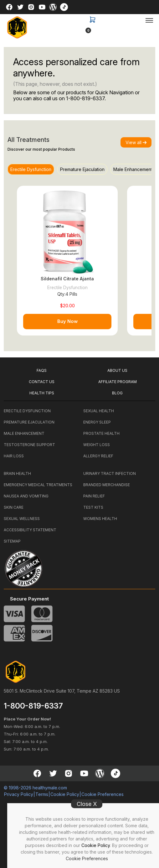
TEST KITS (93, 507)
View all (136, 142)
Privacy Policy (19, 794)
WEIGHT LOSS (97, 445)
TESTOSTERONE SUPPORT (29, 445)
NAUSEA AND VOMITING (26, 496)
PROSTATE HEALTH (101, 433)
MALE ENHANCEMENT (24, 433)
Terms (42, 794)
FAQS (42, 370)
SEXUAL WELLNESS (22, 519)
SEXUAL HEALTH (99, 411)
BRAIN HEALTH (17, 473)
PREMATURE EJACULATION (29, 422)
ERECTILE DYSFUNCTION (27, 411)
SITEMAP (12, 541)
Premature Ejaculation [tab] (82, 169)
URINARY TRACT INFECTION (110, 473)
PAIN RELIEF (94, 496)
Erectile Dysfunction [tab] (31, 169)
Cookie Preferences (87, 858)
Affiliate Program (118, 382)
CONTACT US (42, 382)
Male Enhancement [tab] (133, 169)
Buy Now (67, 321)
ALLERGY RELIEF (98, 456)
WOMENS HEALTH (100, 519)
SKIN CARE (14, 507)
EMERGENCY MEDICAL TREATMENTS (38, 485)
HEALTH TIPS (42, 393)
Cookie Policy (96, 845)
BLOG (117, 393)
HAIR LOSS (14, 456)
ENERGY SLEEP (97, 422)
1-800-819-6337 (85, 98)
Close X (87, 804)
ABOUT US (117, 370)
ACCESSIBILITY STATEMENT (30, 530)
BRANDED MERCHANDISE (107, 485)
